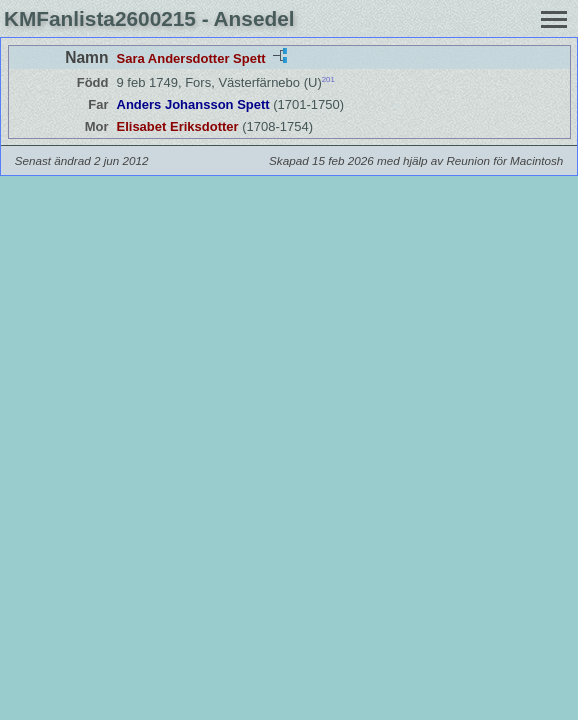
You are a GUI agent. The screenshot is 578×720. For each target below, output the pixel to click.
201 (328, 79)
